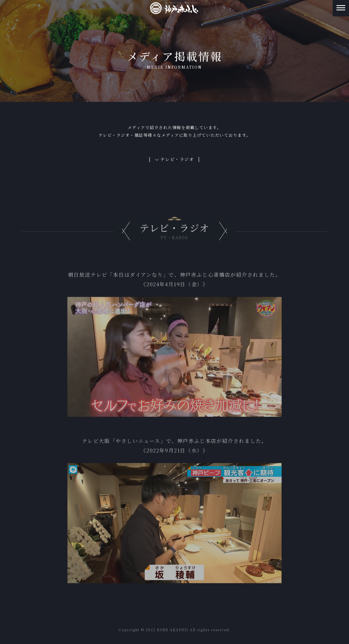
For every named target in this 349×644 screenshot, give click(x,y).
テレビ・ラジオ (177, 159)
